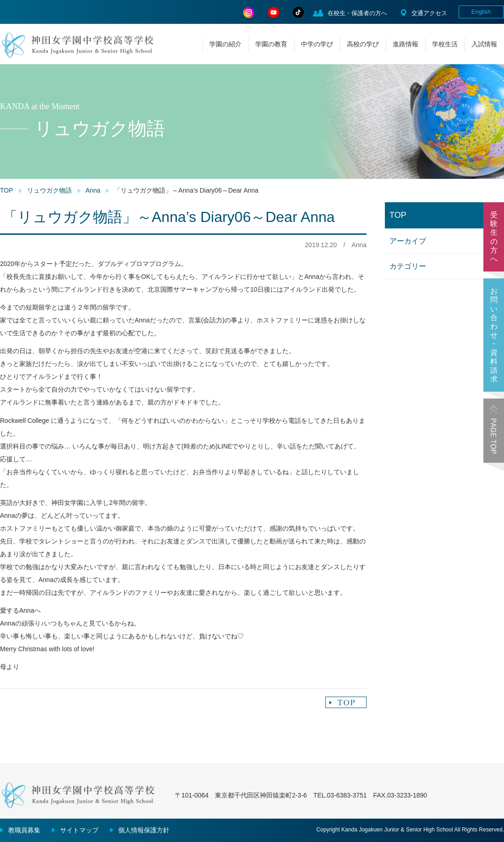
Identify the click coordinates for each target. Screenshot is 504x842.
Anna (93, 190)
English (481, 12)
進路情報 (405, 44)
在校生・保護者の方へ (357, 13)
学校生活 (445, 44)
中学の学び (317, 44)
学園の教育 (271, 44)
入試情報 (484, 44)
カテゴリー (408, 266)
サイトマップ (79, 830)
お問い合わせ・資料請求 (494, 335)
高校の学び (363, 44)
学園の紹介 (225, 44)
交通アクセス (429, 13)
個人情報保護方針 (144, 830)
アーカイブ (408, 241)
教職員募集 (24, 830)
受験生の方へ (494, 237)
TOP (7, 190)
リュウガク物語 (49, 190)
